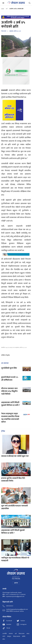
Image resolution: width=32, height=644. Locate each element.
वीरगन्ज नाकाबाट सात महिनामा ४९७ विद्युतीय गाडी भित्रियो (9, 391)
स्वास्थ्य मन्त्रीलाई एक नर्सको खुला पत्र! (15, 456)
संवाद (28, 634)
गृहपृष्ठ (3, 9)
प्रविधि (24, 636)
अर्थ (7, 9)
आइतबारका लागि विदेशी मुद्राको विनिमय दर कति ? (11, 404)
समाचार (11, 634)
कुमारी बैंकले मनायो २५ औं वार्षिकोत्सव (10, 379)
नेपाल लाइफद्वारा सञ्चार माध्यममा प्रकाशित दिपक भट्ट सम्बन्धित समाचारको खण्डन (10, 418)
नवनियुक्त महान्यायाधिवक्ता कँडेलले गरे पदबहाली (15, 559)
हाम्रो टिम (16, 583)
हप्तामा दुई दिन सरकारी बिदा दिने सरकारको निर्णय (13, 480)
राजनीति (5, 634)
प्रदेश (4, 639)
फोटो (4, 636)
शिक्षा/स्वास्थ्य (17, 636)
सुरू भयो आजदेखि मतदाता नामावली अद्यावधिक (15, 507)
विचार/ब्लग (22, 634)
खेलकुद (9, 636)
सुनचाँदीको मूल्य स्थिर (9, 368)
